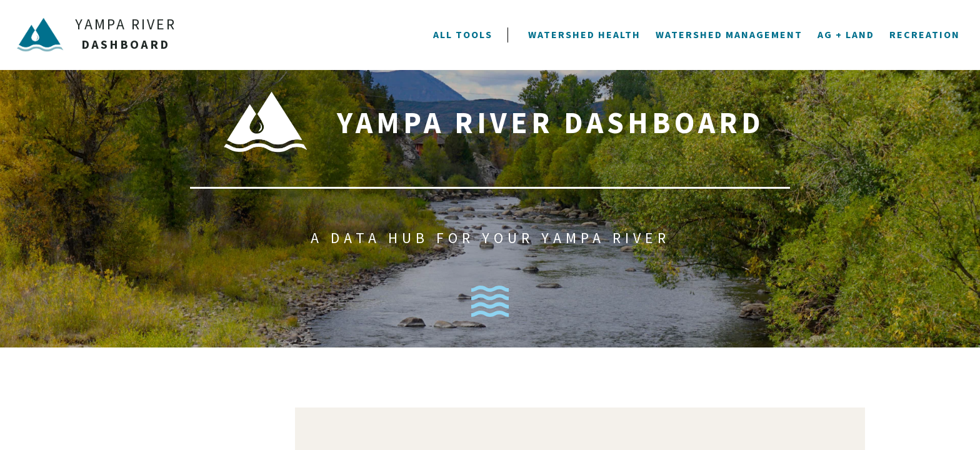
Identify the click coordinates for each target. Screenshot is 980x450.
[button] (463, 35)
